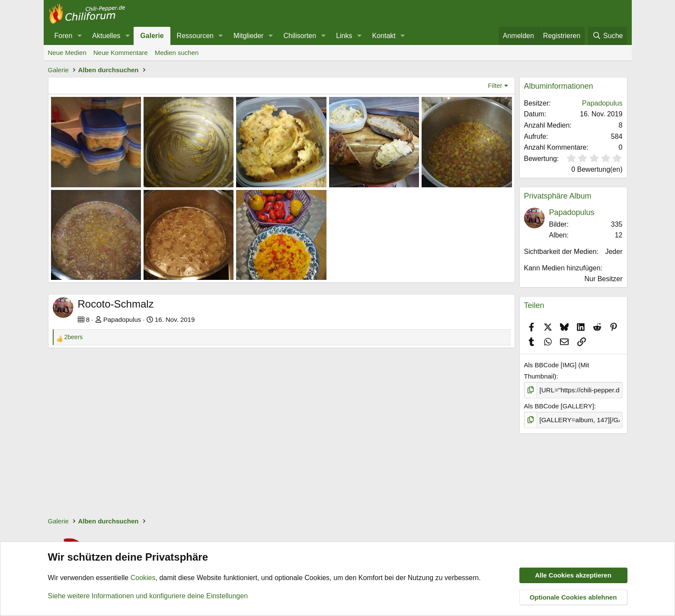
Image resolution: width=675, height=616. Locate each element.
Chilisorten (300, 36)
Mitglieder (248, 36)
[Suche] (608, 36)
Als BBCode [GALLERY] (559, 406)
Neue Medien (67, 53)
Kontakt (384, 36)
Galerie (152, 36)
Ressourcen (195, 36)
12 (619, 235)
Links (344, 36)
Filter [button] (495, 85)
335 (617, 224)
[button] (79, 36)
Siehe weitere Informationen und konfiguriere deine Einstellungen (148, 596)
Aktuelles (106, 36)
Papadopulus (122, 319)
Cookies (143, 578)
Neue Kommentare (121, 53)
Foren (64, 36)
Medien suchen (177, 53)
